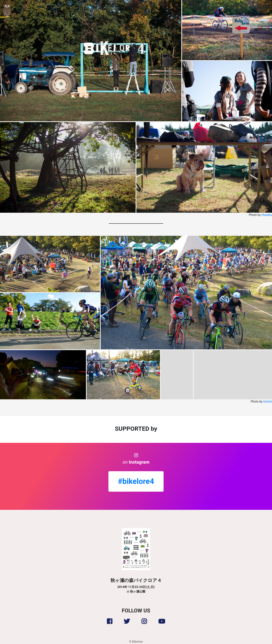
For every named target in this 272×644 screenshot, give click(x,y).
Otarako (267, 215)
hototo (268, 401)
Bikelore (138, 642)
